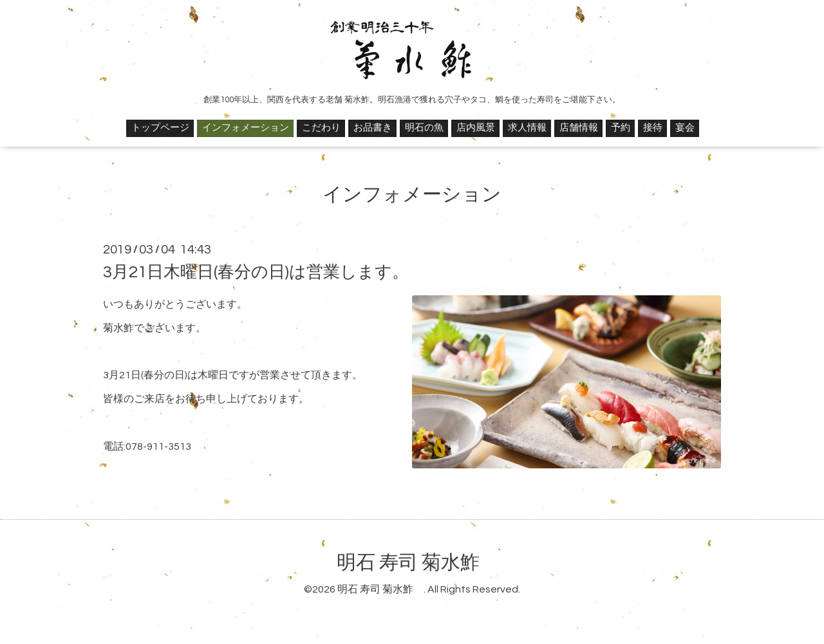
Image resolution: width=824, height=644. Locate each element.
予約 (621, 128)
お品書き (373, 128)
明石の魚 (424, 128)
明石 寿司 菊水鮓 (418, 563)
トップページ (160, 128)
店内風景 (476, 128)
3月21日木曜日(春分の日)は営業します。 (256, 272)
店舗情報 (579, 128)
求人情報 (527, 128)
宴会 (685, 128)
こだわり (321, 128)
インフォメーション (246, 128)
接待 (653, 128)
